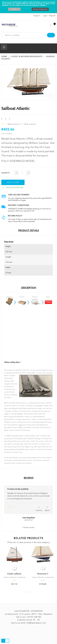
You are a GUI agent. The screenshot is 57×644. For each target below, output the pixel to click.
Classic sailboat (14, 574)
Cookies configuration (40, 9)
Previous (27, 592)
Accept (14, 9)
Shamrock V (43, 574)
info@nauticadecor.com (36, 623)
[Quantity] (22, 173)
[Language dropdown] (37, 16)
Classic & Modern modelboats (14, 577)
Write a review (30, 124)
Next (31, 592)
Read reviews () (14, 124)
